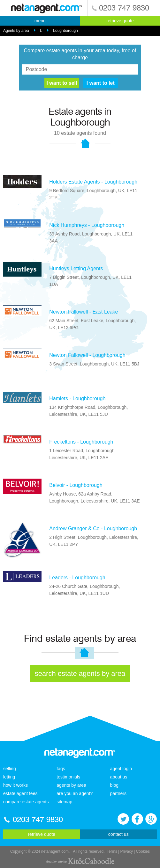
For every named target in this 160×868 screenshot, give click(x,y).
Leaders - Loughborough (77, 578)
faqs (61, 769)
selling (10, 769)
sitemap (64, 802)
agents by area (71, 785)
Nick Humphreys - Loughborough (87, 225)
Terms (112, 851)
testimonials (68, 777)
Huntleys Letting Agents (76, 268)
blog (114, 785)
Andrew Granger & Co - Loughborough (93, 528)
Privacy (127, 851)
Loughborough (65, 31)
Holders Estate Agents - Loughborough (93, 182)
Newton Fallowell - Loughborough (87, 355)
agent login (121, 769)
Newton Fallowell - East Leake (84, 312)
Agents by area (16, 31)
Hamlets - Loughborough (77, 398)
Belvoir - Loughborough (76, 485)
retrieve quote (120, 21)
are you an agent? (75, 793)
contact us (118, 834)
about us (119, 777)
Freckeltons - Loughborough (81, 442)
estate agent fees (20, 793)
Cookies (143, 851)
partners (118, 793)
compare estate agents (26, 802)
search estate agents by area (80, 673)
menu (40, 21)
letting (9, 777)
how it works (15, 785)
